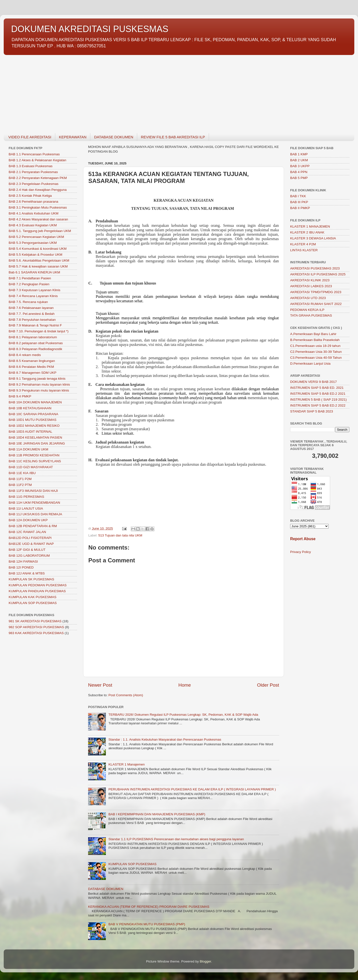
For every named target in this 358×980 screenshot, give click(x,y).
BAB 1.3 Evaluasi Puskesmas (31, 166)
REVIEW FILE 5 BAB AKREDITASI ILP (173, 137)
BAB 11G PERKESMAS (26, 497)
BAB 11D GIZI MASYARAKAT (31, 467)
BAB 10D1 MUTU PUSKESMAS (33, 420)
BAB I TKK (298, 196)
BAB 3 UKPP (300, 166)
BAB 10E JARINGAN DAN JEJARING (37, 443)
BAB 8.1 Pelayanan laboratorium (33, 337)
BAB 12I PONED (21, 567)
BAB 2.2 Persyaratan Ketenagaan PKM (38, 178)
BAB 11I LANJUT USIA (26, 508)
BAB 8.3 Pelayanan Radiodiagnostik (35, 349)
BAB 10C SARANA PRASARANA (33, 414)
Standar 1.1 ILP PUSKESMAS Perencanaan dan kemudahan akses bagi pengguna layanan (176, 839)
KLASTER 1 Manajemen (126, 764)
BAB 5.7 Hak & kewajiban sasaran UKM (38, 266)
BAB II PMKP (300, 208)
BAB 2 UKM (299, 160)
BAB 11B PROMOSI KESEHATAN (34, 455)
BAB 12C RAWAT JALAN (27, 532)
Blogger (206, 961)
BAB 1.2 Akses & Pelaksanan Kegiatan (37, 160)
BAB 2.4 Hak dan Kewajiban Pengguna (38, 190)
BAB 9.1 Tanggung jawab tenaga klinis (37, 379)
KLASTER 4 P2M (303, 244)
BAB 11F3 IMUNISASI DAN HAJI (33, 491)
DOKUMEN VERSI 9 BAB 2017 (313, 382)
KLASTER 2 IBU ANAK (307, 232)
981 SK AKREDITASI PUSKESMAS (35, 621)
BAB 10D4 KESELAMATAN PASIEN (35, 437)
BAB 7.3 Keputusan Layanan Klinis (34, 290)
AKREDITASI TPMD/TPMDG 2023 (316, 292)
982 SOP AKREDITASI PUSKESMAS (36, 627)
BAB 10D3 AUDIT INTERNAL (30, 432)
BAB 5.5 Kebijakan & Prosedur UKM (36, 255)
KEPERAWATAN (73, 137)
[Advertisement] (152, 91)
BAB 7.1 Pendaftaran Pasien (30, 278)
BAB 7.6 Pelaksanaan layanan (31, 308)
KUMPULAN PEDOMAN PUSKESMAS (38, 585)
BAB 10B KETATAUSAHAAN (30, 408)
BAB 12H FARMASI (23, 561)
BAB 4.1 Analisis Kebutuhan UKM (34, 213)
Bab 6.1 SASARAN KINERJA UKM (34, 272)
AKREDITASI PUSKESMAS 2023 (315, 268)
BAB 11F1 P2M (20, 479)
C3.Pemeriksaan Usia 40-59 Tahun (316, 358)
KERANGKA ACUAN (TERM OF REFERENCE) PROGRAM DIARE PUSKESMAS (149, 907)
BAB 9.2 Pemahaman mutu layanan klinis (39, 384)
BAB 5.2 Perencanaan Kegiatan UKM (36, 237)
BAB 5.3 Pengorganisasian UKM (33, 243)
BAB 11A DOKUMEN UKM (28, 449)
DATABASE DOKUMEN (114, 137)
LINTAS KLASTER (304, 250)
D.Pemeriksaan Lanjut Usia (310, 364)
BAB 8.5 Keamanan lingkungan (32, 361)
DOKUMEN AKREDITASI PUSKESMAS (90, 29)
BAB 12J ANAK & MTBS (27, 573)
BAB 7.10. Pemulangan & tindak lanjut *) (38, 331)
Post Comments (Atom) (126, 695)
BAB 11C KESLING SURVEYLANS (35, 461)
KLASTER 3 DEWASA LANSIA (313, 238)
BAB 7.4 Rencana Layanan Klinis (33, 296)
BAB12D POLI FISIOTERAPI (30, 538)
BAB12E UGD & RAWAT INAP (31, 544)
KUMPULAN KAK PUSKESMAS (33, 597)
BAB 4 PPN (299, 172)
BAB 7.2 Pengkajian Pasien (29, 284)
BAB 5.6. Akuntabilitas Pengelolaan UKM (39, 260)
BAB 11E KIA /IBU (22, 473)
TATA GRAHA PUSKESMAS (311, 315)
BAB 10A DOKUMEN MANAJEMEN (35, 402)
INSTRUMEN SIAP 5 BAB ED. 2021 (317, 388)
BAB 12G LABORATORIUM (29, 556)
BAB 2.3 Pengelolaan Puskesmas (34, 184)
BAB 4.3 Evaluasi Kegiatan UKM (33, 225)
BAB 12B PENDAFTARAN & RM (33, 526)
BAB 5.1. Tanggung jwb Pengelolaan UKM (40, 231)
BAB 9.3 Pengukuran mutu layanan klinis (39, 390)
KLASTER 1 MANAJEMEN (310, 226)
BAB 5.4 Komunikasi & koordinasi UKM (38, 249)
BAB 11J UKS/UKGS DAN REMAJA (35, 514)
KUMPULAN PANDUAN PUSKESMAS (37, 591)
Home (185, 685)
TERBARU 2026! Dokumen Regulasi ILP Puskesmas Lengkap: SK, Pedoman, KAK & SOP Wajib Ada (183, 715)
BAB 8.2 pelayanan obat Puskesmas (36, 343)
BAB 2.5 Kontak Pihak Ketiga (30, 196)
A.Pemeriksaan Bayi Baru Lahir (313, 334)
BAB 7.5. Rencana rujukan (28, 302)
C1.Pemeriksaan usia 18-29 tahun (315, 346)
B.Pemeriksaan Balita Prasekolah (315, 340)
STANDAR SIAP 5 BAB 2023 (312, 411)
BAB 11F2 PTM (20, 485)
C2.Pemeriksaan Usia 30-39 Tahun (316, 352)
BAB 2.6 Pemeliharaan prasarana (33, 202)
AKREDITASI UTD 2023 (308, 298)
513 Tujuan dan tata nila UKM (120, 535)
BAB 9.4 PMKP (20, 396)
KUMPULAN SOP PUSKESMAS (132, 864)
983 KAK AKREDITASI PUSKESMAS (36, 633)
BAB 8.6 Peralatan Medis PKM (31, 367)
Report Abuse (303, 539)
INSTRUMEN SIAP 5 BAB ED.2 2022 (318, 405)
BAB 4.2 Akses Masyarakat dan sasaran (38, 219)
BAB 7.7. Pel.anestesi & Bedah (32, 314)
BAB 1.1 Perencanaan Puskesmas (34, 154)
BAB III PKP (299, 202)
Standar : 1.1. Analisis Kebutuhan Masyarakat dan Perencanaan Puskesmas (165, 739)
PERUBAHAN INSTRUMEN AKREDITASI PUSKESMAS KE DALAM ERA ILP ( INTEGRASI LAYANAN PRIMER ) (192, 789)
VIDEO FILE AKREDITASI (30, 137)
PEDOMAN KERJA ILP (307, 310)
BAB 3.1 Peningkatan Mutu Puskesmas (38, 207)
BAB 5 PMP (299, 178)
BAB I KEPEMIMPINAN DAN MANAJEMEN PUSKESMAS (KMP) (157, 814)
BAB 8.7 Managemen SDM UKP (33, 373)
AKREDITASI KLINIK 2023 (310, 280)
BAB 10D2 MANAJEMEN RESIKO (34, 426)
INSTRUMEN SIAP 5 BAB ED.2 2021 (318, 394)
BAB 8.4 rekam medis (25, 355)
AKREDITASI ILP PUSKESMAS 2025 (318, 274)
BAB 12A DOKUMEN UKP (28, 520)
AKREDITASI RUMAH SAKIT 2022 (316, 304)
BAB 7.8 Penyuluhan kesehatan (32, 320)
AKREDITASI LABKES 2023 (311, 286)
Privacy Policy (301, 552)
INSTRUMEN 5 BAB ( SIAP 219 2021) (318, 400)
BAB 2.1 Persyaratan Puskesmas (33, 172)
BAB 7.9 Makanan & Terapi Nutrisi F (35, 325)
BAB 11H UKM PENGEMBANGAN (34, 503)
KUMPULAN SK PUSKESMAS (31, 579)
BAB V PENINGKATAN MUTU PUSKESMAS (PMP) (147, 924)
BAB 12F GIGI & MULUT (27, 550)
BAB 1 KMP (299, 154)
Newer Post (100, 685)
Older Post (268, 685)
